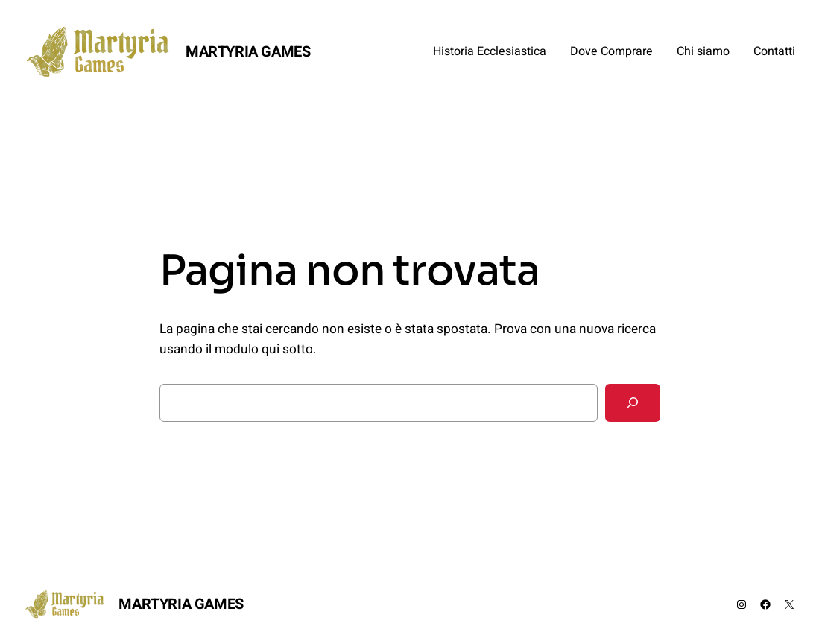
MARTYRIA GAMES (248, 52)
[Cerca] (633, 403)
